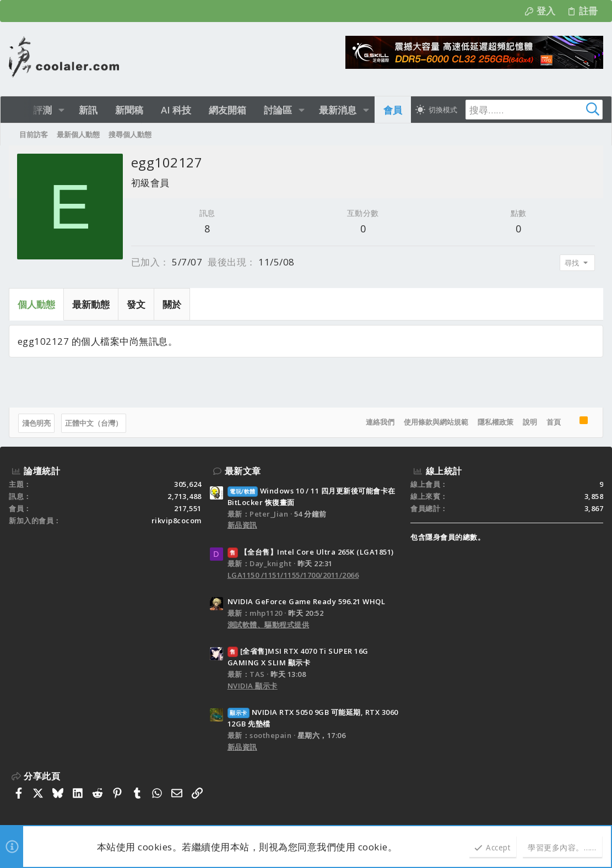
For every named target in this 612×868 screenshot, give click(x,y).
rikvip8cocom (177, 520)
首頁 (554, 422)
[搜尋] (534, 110)
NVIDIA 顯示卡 (253, 686)
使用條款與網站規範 (436, 422)
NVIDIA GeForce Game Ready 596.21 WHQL (307, 601)
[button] (61, 110)
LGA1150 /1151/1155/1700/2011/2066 (293, 575)
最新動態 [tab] (91, 304)
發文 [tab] (136, 304)
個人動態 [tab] (36, 304)
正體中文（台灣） (94, 423)
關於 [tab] (172, 304)
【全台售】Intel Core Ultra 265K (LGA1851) (311, 552)
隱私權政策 (495, 422)
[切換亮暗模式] (436, 110)
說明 (530, 422)
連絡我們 (380, 422)
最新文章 (243, 471)
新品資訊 (242, 525)
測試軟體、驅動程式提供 (269, 625)
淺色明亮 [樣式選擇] (36, 423)
